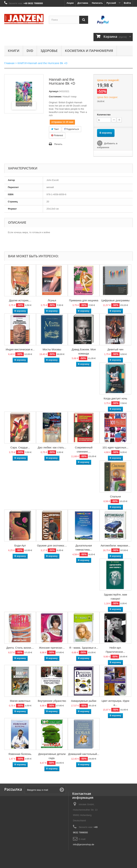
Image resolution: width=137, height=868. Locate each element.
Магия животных (20, 701)
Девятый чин (115, 349)
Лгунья (52, 300)
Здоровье (49, 51)
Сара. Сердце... (20, 447)
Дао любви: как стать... (52, 447)
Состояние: (55, 97)
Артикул (54, 91)
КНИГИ (14, 51)
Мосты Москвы (52, 349)
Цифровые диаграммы (116, 300)
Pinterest (57, 135)
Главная (9, 63)
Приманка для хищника (84, 300)
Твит (55, 129)
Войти (127, 3)
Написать (97, 3)
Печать (58, 144)
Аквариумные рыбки (84, 701)
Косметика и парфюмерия (89, 51)
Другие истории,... (20, 300)
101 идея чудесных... (115, 447)
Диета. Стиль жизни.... (20, 648)
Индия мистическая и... (20, 349)
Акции (70, 3)
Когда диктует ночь (115, 398)
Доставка (83, 3)
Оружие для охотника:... (52, 545)
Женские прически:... (52, 648)
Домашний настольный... (84, 754)
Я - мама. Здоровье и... (84, 648)
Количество (104, 115)
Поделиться (72, 129)
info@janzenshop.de (84, 844)
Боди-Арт (20, 545)
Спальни (116, 496)
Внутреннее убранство (52, 701)
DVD (30, 51)
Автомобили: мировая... (115, 545)
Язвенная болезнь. (20, 754)
